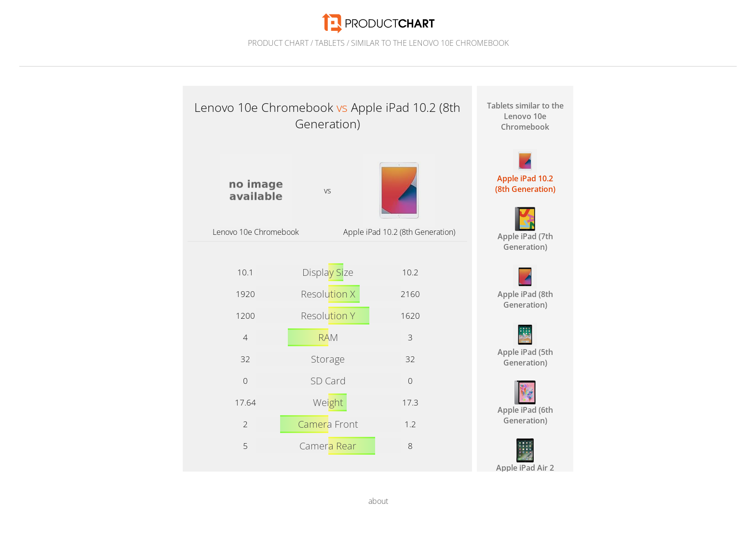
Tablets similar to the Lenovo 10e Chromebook (525, 116)
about (378, 501)
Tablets (330, 43)
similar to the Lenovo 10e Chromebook (430, 43)
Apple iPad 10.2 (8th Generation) (399, 232)
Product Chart (278, 43)
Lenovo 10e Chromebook (256, 232)
